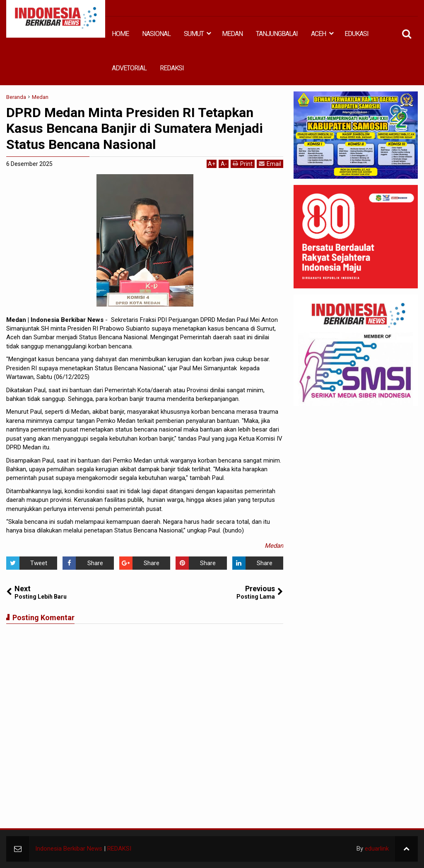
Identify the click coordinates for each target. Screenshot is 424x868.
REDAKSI (172, 68)
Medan (274, 546)
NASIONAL (156, 34)
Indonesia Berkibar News (69, 849)
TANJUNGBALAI (277, 34)
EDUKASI (357, 34)
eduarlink (377, 849)
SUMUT (194, 34)
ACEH (318, 34)
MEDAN (232, 34)
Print (243, 164)
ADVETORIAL (129, 68)
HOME (120, 34)
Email (270, 164)
